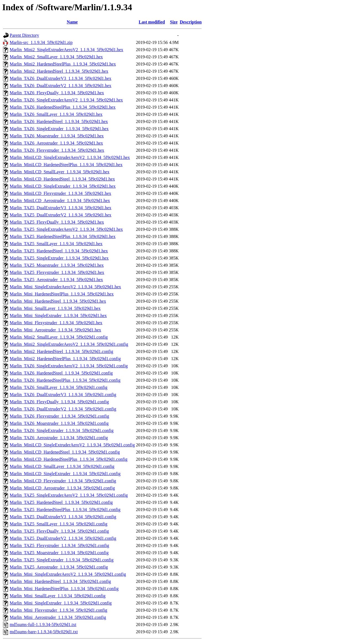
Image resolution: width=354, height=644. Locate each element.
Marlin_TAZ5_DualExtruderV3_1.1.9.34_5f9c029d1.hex (61, 208)
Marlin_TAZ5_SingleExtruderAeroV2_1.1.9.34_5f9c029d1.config (69, 495)
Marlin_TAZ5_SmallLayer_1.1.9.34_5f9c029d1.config (58, 524)
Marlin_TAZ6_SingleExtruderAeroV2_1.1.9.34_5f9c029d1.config (69, 366)
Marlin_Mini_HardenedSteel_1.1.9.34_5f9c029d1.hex (58, 301)
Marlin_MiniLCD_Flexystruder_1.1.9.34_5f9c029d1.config (63, 481)
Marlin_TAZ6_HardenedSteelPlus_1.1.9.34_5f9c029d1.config (65, 380)
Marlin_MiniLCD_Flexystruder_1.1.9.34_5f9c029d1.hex (60, 193)
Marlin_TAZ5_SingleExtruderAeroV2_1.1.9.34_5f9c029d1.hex (66, 229)
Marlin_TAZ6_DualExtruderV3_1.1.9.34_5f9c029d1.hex (61, 78)
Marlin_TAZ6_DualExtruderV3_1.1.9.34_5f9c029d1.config (63, 395)
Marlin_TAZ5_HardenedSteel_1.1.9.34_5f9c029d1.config (61, 502)
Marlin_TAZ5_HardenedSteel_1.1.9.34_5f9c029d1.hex (59, 251)
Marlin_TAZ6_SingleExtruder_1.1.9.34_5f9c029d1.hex (59, 129)
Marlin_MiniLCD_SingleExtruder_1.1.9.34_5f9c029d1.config (65, 474)
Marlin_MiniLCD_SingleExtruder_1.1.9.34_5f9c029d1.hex (63, 186)
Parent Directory (24, 35)
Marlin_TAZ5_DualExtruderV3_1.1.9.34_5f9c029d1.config (63, 517)
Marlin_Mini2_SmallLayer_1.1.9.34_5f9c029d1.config (59, 337)
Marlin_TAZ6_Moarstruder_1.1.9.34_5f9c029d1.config (59, 423)
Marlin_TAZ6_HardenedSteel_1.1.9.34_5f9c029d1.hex (59, 121)
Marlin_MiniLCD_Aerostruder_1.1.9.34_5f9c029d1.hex (60, 201)
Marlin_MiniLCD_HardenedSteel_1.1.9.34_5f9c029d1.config (65, 452)
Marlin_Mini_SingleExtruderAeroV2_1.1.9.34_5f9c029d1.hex (65, 287)
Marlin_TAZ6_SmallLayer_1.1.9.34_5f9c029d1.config (58, 387)
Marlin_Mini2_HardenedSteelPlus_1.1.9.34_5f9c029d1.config (65, 359)
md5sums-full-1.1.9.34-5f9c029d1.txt (43, 625)
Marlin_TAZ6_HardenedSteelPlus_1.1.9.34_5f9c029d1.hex (63, 107)
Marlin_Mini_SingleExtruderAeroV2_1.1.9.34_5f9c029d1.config (68, 574)
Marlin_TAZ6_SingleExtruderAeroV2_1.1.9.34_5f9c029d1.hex (66, 100)
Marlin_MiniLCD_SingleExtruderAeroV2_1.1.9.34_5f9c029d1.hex (70, 157)
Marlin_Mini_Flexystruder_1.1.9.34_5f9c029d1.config (58, 610)
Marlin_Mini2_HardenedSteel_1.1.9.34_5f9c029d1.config (61, 351)
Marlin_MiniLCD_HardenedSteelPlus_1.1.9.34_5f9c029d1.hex (66, 165)
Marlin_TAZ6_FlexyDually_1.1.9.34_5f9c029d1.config (59, 402)
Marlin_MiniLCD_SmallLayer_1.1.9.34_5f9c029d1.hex (60, 172)
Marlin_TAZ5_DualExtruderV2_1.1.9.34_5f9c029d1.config (63, 538)
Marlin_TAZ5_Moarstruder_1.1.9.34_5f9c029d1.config (59, 553)
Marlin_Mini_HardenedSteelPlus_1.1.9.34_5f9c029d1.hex (62, 294)
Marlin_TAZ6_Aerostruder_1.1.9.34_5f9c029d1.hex (56, 143)
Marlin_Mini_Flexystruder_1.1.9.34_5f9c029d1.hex (56, 323)
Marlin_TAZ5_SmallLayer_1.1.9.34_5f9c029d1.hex (56, 244)
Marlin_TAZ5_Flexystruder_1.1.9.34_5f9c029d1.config (59, 545)
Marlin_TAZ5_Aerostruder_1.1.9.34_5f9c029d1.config (59, 567)
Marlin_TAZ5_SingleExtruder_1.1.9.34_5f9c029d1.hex (59, 258)
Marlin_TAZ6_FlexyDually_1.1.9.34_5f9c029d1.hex (57, 93)
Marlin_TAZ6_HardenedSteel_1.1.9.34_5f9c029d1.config (61, 373)
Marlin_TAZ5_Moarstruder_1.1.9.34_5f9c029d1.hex (57, 265)
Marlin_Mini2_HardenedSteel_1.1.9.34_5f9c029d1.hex (59, 71)
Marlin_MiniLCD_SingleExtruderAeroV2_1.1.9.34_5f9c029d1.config (72, 445)
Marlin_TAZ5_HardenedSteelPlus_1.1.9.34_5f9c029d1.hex (63, 236)
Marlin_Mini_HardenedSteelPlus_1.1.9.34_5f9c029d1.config (64, 589)
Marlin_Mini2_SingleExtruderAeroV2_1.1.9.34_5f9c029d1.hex (67, 50)
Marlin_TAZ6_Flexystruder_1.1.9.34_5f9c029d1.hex (57, 150)
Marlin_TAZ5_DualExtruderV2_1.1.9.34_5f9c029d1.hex (61, 215)
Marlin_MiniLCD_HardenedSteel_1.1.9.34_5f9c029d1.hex (62, 179)
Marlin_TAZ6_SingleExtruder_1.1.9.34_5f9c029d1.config (62, 430)
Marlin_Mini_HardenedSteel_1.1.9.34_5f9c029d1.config (60, 581)
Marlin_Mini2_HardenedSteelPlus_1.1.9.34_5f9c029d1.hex (63, 64)
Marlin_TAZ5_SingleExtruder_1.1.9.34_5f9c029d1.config (62, 560)
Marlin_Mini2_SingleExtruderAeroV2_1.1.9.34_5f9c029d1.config (69, 344)
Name (72, 22)
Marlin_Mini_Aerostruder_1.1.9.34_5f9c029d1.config (58, 617)
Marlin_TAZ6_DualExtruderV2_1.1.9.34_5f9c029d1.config (63, 409)
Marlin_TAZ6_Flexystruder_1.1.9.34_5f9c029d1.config (59, 416)
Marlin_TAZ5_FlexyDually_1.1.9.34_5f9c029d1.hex (57, 222)
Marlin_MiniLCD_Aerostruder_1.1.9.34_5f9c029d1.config (62, 488)
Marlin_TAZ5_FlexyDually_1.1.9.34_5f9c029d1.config (59, 531)
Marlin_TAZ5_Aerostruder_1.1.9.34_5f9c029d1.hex (56, 280)
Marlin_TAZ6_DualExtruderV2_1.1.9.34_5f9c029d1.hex (61, 86)
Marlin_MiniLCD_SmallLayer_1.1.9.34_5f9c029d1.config (62, 466)
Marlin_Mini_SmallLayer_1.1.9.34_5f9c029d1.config (58, 596)
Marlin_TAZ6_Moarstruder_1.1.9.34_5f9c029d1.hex (57, 136)
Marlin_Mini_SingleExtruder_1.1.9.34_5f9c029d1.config (61, 603)
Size (174, 22)
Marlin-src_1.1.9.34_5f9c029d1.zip (41, 42)
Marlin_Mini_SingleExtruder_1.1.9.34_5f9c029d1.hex (58, 316)
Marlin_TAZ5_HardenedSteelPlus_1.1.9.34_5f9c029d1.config (65, 510)
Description (191, 22)
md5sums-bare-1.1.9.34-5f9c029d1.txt (44, 632)
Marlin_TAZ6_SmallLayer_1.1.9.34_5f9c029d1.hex (56, 114)
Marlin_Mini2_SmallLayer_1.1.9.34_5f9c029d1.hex (56, 57)
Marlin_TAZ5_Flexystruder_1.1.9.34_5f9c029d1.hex (57, 272)
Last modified (152, 22)
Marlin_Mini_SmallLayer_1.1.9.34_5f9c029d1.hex (55, 308)
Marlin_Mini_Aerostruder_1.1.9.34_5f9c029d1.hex (55, 330)
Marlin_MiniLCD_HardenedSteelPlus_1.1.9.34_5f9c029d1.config (69, 459)
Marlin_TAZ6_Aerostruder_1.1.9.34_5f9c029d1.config (59, 438)
